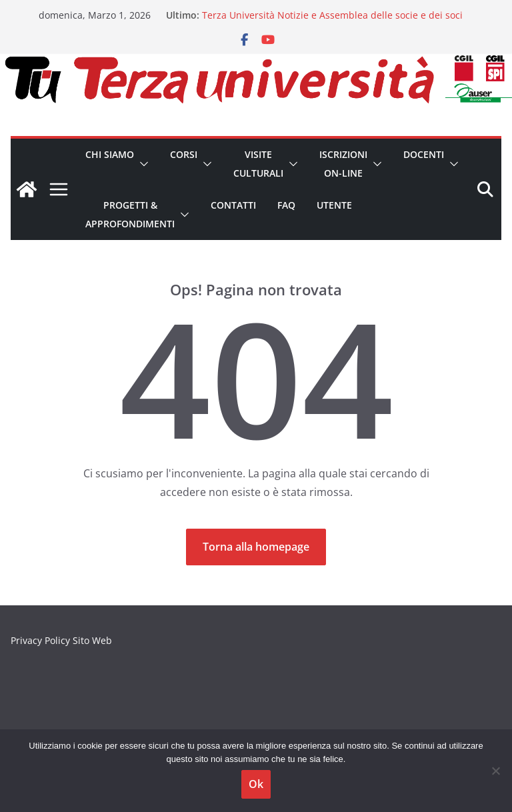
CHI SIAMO (110, 154)
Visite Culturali (258, 164)
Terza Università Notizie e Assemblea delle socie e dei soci (332, 15)
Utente (334, 205)
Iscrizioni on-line (343, 164)
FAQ (286, 205)
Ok (256, 784)
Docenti (424, 154)
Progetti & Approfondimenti (130, 214)
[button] (141, 164)
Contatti (233, 205)
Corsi (184, 154)
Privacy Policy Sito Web (61, 640)
